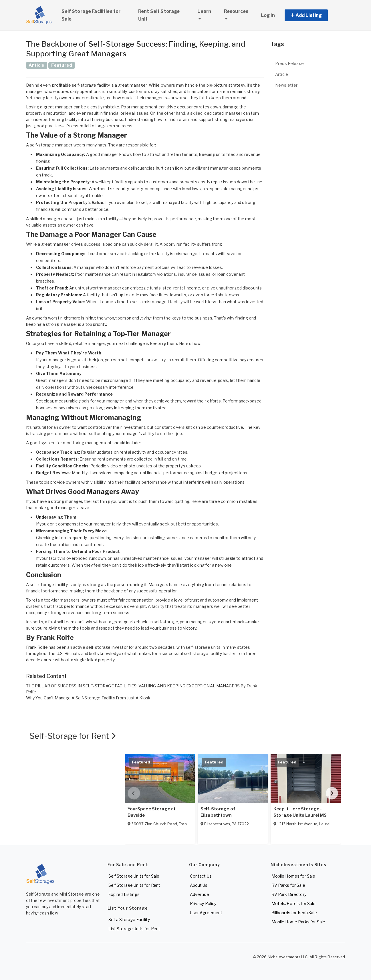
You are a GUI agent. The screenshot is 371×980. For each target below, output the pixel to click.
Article (282, 74)
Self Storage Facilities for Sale (91, 15)
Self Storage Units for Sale (134, 876)
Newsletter (286, 85)
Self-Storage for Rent (73, 736)
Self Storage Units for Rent (134, 885)
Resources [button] (236, 11)
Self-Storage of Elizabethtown (218, 812)
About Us (199, 885)
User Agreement (206, 913)
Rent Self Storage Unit (159, 15)
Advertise (200, 894)
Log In (268, 15)
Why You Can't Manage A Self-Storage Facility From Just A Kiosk (88, 698)
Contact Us (201, 876)
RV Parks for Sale (288, 885)
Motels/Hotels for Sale (294, 903)
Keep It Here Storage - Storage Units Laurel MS (300, 812)
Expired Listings (124, 894)
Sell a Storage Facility (129, 920)
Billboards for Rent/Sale (294, 913)
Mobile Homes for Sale (293, 876)
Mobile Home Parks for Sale (298, 922)
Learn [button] (208, 11)
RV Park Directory (289, 894)
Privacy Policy (203, 903)
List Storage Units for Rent (134, 929)
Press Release (289, 63)
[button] (313, 15)
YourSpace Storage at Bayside (152, 812)
